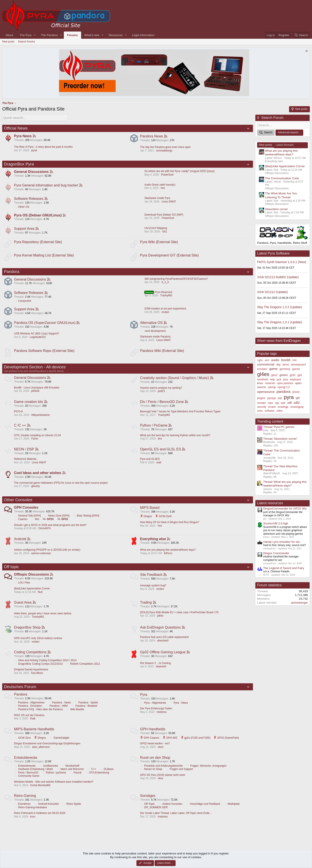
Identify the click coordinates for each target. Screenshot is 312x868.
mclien (165, 314)
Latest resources (270, 502)
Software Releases (29, 199)
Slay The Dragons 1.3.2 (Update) (280, 306)
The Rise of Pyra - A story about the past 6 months (44, 146)
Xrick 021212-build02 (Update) (278, 276)
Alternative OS (152, 325)
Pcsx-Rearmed (158, 294)
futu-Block (37, 678)
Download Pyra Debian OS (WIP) (164, 215)
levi (160, 442)
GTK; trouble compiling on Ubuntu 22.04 (38, 438)
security (262, 406)
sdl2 (297, 402)
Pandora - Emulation (28, 712)
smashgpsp (297, 406)
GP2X (48, 523)
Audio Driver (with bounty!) (160, 185)
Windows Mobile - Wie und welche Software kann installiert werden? (54, 788)
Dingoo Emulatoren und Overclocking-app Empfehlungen (47, 749)
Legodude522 (38, 339)
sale (283, 402)
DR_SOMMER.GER (174, 814)
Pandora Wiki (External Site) (162, 353)
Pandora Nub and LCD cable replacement (165, 642)
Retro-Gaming (25, 802)
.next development (153, 333)
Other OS (22, 207)
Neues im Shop (151, 775)
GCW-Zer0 (164, 520)
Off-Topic (148, 810)
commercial (266, 364)
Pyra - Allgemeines (153, 708)
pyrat (34, 150)
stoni (161, 753)
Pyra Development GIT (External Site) (170, 256)
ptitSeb (36, 394)
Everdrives (23, 810)
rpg (277, 402)
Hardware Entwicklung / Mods (34, 775)
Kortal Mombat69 (41, 791)
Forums (72, 35)
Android (20, 543)
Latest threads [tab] (285, 144)
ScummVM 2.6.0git (276, 523)
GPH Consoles (26, 511)
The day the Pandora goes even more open (166, 146)
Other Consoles (18, 503)
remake (261, 402)
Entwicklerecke (26, 764)
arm (267, 360)
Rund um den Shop (155, 764)
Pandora (12, 273)
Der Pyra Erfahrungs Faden (156, 714)
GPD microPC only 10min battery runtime (38, 643)
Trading (146, 607)
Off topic (11, 571)
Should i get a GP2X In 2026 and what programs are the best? (51, 529)
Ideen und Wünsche (70, 775)
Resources (116, 35)
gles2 (274, 374)
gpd (300, 374)
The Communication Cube (282, 178)
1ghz (260, 360)
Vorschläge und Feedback (203, 810)
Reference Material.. (26, 462)
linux (260, 383)
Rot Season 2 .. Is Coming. (156, 668)
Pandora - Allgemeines (30, 708)
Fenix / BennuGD (26, 779)
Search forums (26, 42)
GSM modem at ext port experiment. (165, 311)
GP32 (63, 523)
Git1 (165, 232)
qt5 (298, 397)
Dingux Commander (276, 553)
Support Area (24, 229)
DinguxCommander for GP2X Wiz (285, 508)
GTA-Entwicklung (97, 779)
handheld (262, 379)
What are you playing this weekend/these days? (168, 554)
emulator (262, 368)
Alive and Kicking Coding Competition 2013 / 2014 (45, 666)
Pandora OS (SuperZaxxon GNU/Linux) (45, 325)
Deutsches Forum (20, 692)
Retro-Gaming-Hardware (31, 814)
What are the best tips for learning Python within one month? (176, 438)
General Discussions (31, 172)
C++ (92, 775)
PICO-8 (19, 414)
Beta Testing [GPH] (86, 520)
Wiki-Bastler (75, 715)
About (9, 35)
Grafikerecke (49, 772)
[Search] (301, 35)
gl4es (263, 374)
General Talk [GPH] (28, 520)
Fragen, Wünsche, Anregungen (207, 772)
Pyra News (23, 136)
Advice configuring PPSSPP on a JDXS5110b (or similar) (47, 554)
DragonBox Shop (28, 632)
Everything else (153, 543)
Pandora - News (60, 708)
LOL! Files (22, 587)
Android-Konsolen (47, 810)
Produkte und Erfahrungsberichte (162, 772)
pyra (289, 397)
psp (280, 397)
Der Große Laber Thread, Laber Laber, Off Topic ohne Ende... (176, 819)
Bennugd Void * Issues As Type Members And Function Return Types (181, 414)
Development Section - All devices (35, 370)
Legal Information (143, 35)
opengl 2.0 (284, 387)
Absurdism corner (276, 208)
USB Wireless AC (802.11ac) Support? (37, 336)
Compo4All (23, 303)
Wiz (35, 523)
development (299, 364)
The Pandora (49, 35)
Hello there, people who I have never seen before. (43, 618)
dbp (278, 364)
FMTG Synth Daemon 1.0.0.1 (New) (282, 261)
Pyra (144, 700)
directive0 (163, 646)
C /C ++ (20, 428)
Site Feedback (152, 579)
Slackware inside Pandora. (156, 339)
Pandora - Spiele (86, 708)
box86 (286, 359)
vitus (161, 784)
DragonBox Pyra (19, 164)
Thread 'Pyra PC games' (279, 426)
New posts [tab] (266, 144)
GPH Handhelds (153, 735)
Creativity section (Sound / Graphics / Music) (175, 380)
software (269, 410)
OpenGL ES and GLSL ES (161, 452)
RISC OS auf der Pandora (29, 721)
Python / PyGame (154, 428)
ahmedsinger (299, 602)
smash (272, 406)
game (273, 368)
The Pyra (26, 35)
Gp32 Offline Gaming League (163, 657)
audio (275, 359)
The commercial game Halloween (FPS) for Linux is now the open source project (61, 486)
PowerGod (167, 174)
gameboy (285, 368)
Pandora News (152, 136)
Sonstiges (148, 802)
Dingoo (146, 520)
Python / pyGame (54, 779)
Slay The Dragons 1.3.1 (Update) (280, 322)
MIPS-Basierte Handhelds (34, 735)
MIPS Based (150, 511)
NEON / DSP (24, 452)
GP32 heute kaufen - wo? (155, 749)
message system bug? (153, 590)
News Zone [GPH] (57, 520)
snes (260, 410)
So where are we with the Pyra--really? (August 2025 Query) (179, 171)
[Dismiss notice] (306, 52)
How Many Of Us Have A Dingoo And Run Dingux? (170, 526)
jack (279, 379)
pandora (284, 391)
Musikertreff (71, 772)
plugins (261, 397)
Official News (16, 128)
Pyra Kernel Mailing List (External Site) (44, 256)
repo (270, 402)
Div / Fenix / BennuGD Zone (162, 405)
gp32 (293, 374)
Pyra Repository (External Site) (38, 243)
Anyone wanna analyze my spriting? (161, 390)
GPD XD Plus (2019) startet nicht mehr (163, 781)
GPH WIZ (170, 744)
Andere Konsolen (170, 810)
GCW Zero (23, 744)
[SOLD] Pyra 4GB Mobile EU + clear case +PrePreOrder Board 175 (180, 617)
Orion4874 (45, 532)
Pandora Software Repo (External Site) (44, 353)
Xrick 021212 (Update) (272, 292)
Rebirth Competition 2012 (83, 669)
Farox (35, 442)
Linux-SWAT (169, 202)
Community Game (27, 782)
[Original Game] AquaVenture (31, 675)
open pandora (285, 383)
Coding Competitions (31, 657)
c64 (294, 360)
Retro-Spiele (72, 810)
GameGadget (59, 744)
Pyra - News (179, 708)
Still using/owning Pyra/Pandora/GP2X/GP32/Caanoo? (176, 280)
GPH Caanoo (150, 744)
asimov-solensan (41, 557)
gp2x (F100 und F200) (196, 744)
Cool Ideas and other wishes (38, 477)
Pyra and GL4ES (150, 462)
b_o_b (165, 284)
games (296, 368)
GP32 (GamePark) (227, 744)
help (272, 379)
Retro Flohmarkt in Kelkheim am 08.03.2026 (40, 819)
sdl (289, 402)
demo (286, 364)
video (280, 410)
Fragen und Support (180, 775)
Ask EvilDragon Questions (161, 632)
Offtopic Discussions (32, 579)
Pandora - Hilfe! (57, 712)
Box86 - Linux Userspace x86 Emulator (37, 390)
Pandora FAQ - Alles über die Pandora (39, 715)
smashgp (283, 406)
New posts (8, 42)
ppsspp (272, 397)
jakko (160, 620)
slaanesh (161, 672)
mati (159, 466)
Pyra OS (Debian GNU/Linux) (38, 216)
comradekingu (164, 150)
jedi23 (162, 394)
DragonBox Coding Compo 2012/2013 (39, 669)
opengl (272, 387)
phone (296, 391)
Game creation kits (29, 405)
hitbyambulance (41, 418)
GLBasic (107, 775)
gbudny (36, 490)
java (286, 379)
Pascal (76, 779)
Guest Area (23, 607)
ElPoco (168, 557)
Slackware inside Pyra (157, 198)
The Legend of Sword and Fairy (284, 567)
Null (40, 597)
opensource (266, 391)
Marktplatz (148, 814)
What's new (92, 35)
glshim (284, 374)
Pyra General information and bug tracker (46, 185)
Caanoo (21, 523)
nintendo (270, 383)
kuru (33, 823)
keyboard (295, 379)
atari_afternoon (41, 753)
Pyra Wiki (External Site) (159, 243)
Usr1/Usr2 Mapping (156, 229)
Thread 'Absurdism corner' (280, 438)
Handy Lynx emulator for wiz (282, 541)
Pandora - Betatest (85, 712)
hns (163, 188)
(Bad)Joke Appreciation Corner (32, 593)
